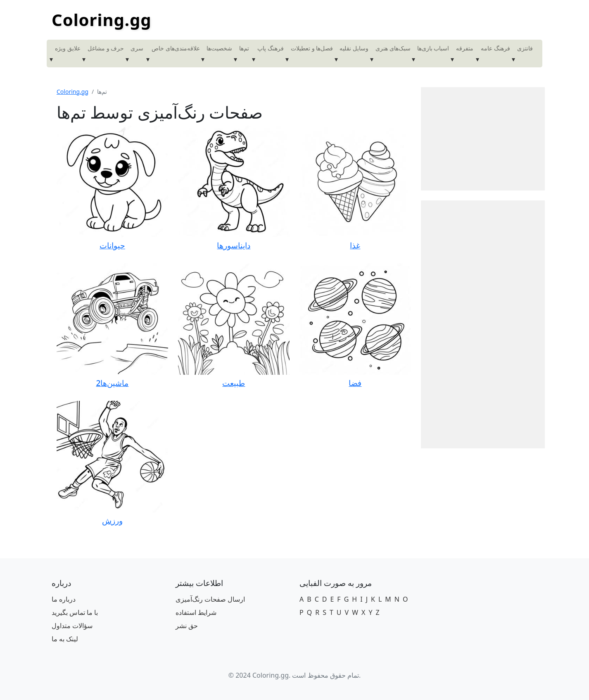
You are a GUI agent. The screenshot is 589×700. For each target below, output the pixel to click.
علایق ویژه (68, 48)
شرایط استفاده (196, 612)
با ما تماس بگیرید (75, 612)
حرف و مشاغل (106, 48)
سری (137, 48)
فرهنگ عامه (495, 48)
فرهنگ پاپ (271, 48)
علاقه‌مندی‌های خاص (176, 48)
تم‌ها (244, 48)
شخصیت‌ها (219, 48)
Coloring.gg (102, 20)
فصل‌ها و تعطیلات (312, 48)
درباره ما (64, 599)
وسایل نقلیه (354, 48)
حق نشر (187, 626)
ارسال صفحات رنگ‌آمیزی (210, 599)
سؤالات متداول (72, 626)
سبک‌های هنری (393, 48)
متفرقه (465, 48)
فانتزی (525, 48)
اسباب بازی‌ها (433, 48)
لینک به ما (65, 639)
